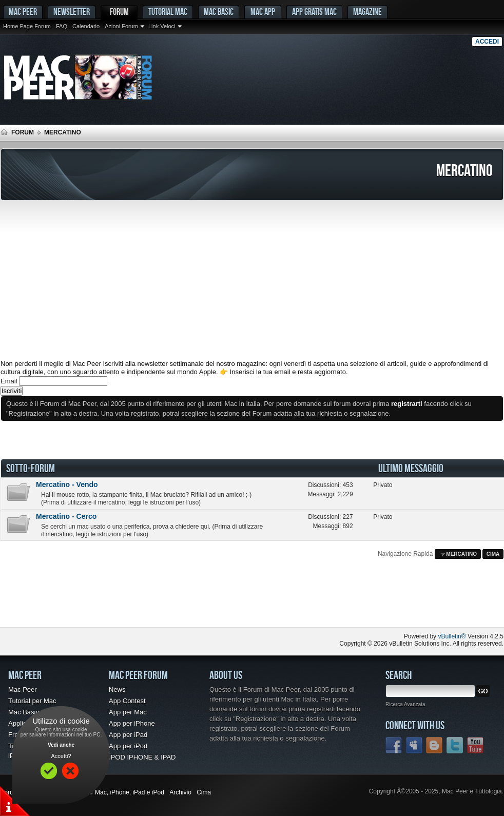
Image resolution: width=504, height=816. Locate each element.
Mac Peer (23, 689)
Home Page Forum (27, 26)
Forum (119, 12)
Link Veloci (162, 26)
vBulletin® (452, 636)
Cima (493, 554)
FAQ (62, 26)
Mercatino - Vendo (67, 484)
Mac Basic (219, 12)
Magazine (367, 12)
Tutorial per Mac (32, 701)
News (117, 689)
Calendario (86, 26)
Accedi (487, 42)
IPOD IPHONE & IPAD (142, 757)
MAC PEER (23, 12)
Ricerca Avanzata (405, 704)
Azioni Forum (121, 26)
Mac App (263, 12)
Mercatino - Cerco (66, 516)
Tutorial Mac (168, 12)
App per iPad (128, 735)
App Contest (127, 701)
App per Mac (128, 712)
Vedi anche (61, 745)
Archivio (180, 792)
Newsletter (72, 12)
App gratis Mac (314, 12)
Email (9, 381)
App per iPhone (132, 723)
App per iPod (128, 746)
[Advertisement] (252, 280)
